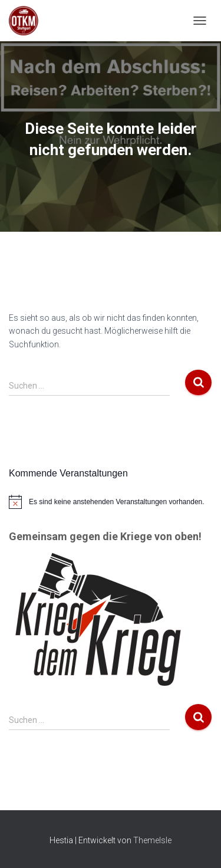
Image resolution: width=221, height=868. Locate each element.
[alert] (111, 502)
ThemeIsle (152, 840)
